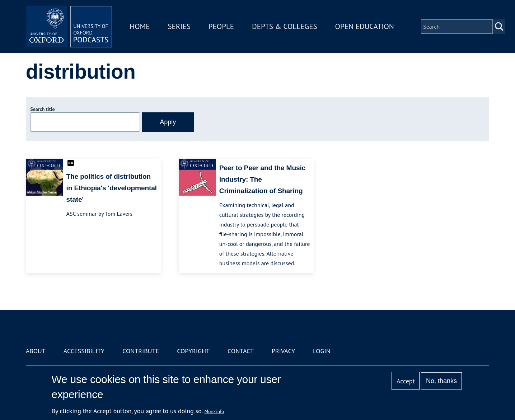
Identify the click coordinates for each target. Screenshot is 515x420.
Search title (42, 109)
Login (322, 351)
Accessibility (84, 351)
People (221, 26)
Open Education (365, 26)
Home (140, 26)
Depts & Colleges (285, 26)
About (36, 351)
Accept (406, 381)
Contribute (141, 351)
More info (214, 411)
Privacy (283, 351)
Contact (241, 351)
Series (179, 26)
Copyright (193, 351)
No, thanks (441, 381)
